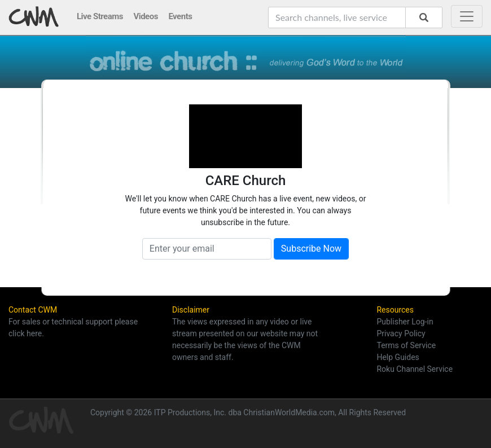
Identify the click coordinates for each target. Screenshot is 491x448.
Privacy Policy (401, 333)
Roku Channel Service (415, 369)
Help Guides (398, 357)
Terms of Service (406, 345)
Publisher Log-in (405, 322)
